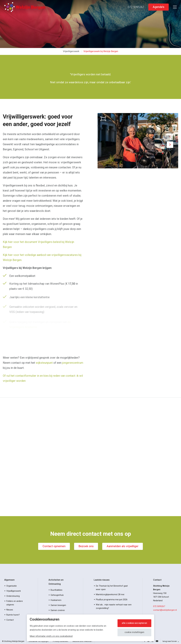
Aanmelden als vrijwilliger (123, 546)
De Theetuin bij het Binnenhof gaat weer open (112, 588)
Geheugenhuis (57, 595)
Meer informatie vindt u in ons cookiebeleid (51, 636)
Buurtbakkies (56, 590)
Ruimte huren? (13, 615)
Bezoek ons (86, 546)
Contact (10, 620)
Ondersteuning (13, 596)
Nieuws (10, 610)
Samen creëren (58, 610)
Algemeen (9, 580)
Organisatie (12, 586)
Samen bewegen (58, 605)
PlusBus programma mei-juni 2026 (112, 600)
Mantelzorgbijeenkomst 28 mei (110, 595)
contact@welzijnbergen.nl (165, 610)
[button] (170, 137)
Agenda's (159, 7)
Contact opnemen (54, 546)
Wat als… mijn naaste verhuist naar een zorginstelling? (114, 606)
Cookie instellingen (134, 632)
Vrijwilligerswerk (71, 51)
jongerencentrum (73, 363)
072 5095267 (159, 606)
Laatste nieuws (102, 580)
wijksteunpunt (44, 363)
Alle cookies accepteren (134, 623)
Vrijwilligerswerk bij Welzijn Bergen (101, 51)
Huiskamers (56, 600)
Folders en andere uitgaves (15, 603)
